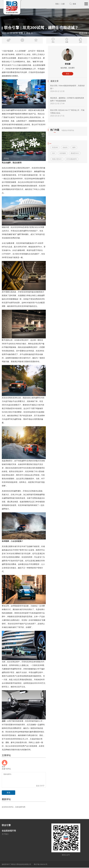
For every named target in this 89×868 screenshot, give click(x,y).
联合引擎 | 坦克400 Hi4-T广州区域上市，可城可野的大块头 (67, 112)
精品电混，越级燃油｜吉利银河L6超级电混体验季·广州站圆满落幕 (67, 99)
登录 (4, 767)
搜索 (74, 4)
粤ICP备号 (41, 865)
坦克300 (55, 148)
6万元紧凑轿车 (72, 159)
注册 (63, 4)
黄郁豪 (68, 64)
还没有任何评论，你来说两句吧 (14, 807)
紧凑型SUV (75, 153)
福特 (74, 148)
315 (53, 153)
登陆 (56, 4)
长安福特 (63, 153)
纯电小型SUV (57, 159)
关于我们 (5, 834)
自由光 (65, 148)
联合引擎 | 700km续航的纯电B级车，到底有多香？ (67, 87)
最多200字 (40, 786)
